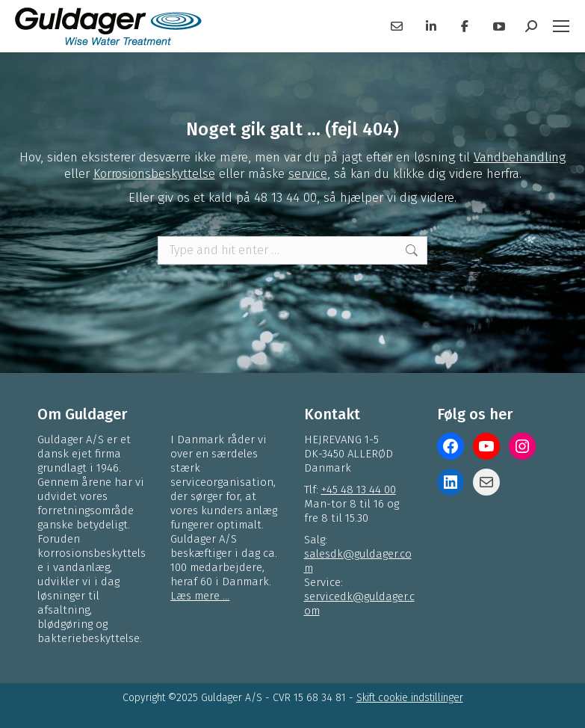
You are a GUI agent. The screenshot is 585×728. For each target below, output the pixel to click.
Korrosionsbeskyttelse (154, 174)
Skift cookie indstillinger (410, 698)
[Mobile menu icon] (561, 26)
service (308, 174)
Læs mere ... (200, 596)
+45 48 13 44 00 (359, 490)
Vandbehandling (520, 157)
